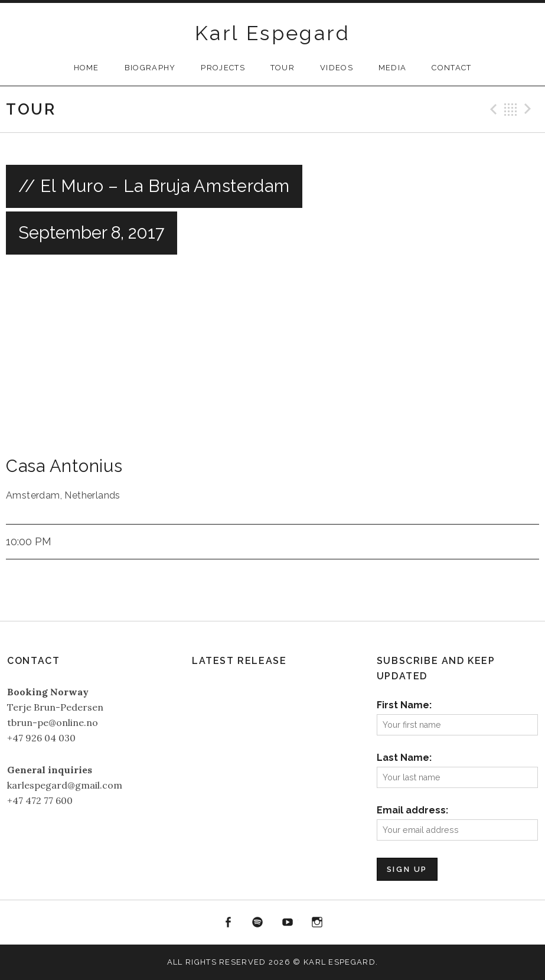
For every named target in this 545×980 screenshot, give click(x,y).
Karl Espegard (272, 33)
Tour (283, 68)
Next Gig (530, 109)
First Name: (404, 705)
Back (511, 109)
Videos (337, 68)
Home (87, 68)
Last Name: (404, 758)
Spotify (257, 923)
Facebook (228, 923)
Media (393, 68)
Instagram (318, 923)
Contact (451, 68)
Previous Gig (492, 109)
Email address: (412, 810)
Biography (150, 68)
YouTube (288, 923)
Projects (223, 68)
